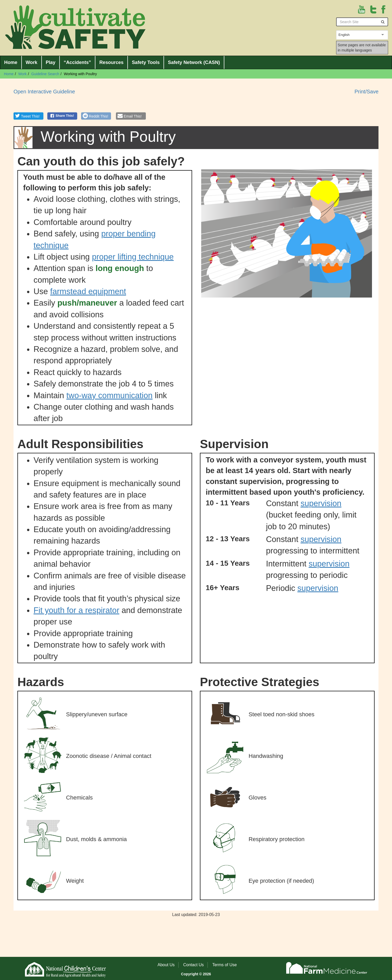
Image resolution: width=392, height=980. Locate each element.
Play (51, 62)
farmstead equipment (88, 291)
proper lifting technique (133, 257)
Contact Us (194, 965)
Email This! (133, 116)
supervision (321, 503)
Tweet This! (30, 116)
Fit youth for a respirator (76, 610)
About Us (166, 965)
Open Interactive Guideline (44, 92)
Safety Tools (146, 62)
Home (11, 62)
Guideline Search (45, 74)
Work (32, 62)
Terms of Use (225, 965)
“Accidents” (77, 62)
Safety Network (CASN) (194, 62)
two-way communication (109, 395)
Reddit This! (99, 116)
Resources (111, 62)
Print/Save (367, 92)
